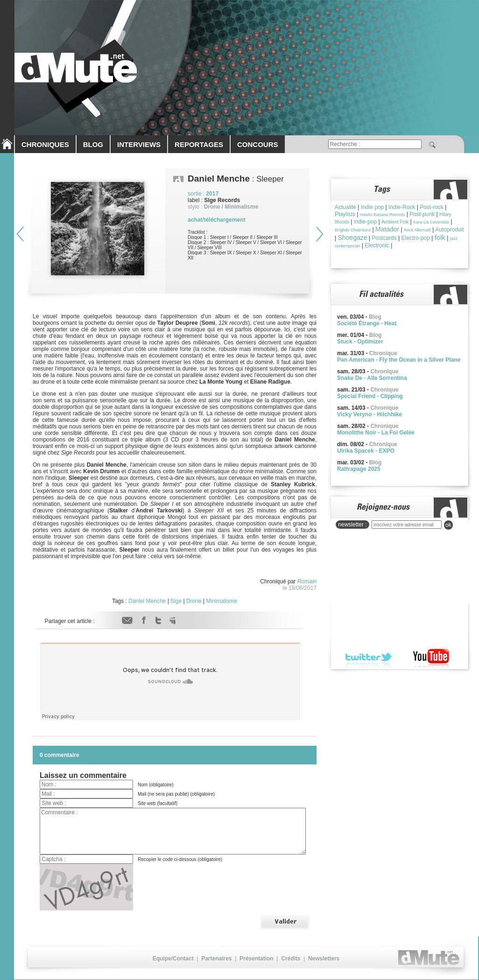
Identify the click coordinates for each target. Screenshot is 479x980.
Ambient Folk (395, 222)
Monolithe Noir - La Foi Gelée (376, 433)
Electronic (377, 245)
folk (440, 237)
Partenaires (216, 959)
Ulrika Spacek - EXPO (366, 451)
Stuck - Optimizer (360, 342)
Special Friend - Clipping (370, 396)
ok (448, 525)
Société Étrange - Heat (367, 323)
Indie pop (372, 207)
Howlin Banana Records (383, 215)
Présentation (257, 959)
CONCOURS (258, 144)
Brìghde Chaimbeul (353, 230)
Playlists (345, 214)
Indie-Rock (402, 207)
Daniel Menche (147, 601)
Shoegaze (352, 238)
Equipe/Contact (173, 959)
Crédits (291, 959)
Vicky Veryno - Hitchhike (370, 414)
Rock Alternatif (417, 230)
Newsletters (324, 959)
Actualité (345, 207)
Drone (194, 601)
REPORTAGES (199, 144)
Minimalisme (222, 601)
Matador (387, 229)
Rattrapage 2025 (359, 469)
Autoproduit (449, 230)
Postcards (384, 238)
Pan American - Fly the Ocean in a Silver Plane (399, 360)
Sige (176, 601)
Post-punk (422, 214)
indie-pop (365, 222)
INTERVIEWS (139, 144)
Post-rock (432, 207)
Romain (307, 581)
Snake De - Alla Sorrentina (372, 378)
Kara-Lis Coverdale (431, 222)
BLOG (93, 144)
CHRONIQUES (45, 144)
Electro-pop (415, 238)
